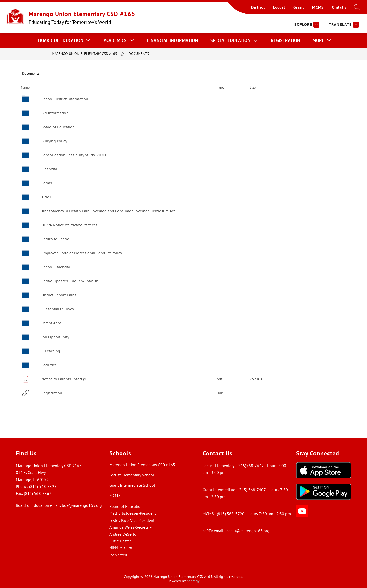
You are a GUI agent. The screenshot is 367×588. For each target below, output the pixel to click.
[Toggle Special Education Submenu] (256, 41)
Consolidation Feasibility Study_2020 (74, 155)
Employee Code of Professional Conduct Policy (82, 253)
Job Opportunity (55, 337)
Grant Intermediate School (132, 485)
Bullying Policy (54, 141)
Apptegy (193, 581)
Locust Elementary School (132, 475)
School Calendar (56, 267)
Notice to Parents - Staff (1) (64, 379)
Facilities (49, 365)
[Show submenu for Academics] (115, 40)
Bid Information (55, 113)
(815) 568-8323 (43, 486)
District (258, 7)
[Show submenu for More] (318, 40)
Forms (47, 183)
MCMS (318, 7)
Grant (299, 7)
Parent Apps (51, 323)
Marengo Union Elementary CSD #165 (84, 54)
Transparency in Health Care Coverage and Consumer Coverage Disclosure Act (108, 211)
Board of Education (58, 127)
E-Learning (51, 351)
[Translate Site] (343, 25)
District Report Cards (59, 295)
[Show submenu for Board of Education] (61, 40)
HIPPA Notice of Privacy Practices (69, 225)
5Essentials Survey (58, 309)
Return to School (56, 239)
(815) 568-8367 (38, 493)
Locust (279, 7)
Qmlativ (339, 7)
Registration (286, 40)
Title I (46, 197)
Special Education (230, 40)
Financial (49, 169)
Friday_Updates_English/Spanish (70, 281)
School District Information (65, 99)
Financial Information (173, 40)
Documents (139, 54)
